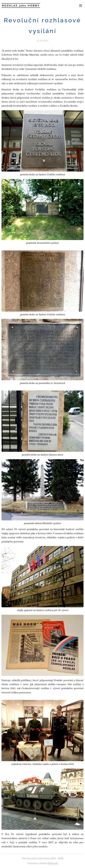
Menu (81, 6)
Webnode (53, 863)
